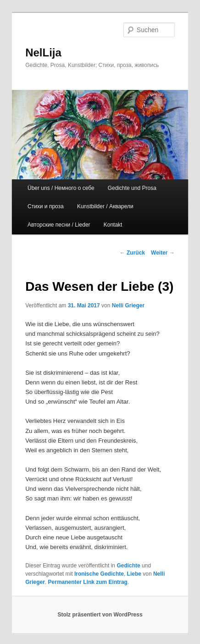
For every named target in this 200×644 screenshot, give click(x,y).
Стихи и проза (46, 206)
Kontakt (113, 225)
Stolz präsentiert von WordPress (100, 615)
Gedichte (128, 566)
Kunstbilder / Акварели (105, 206)
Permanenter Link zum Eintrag (88, 582)
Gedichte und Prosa (132, 188)
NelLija (43, 53)
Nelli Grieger (128, 305)
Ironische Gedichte (99, 574)
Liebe (134, 574)
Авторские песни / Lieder (59, 225)
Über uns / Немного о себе (61, 188)
